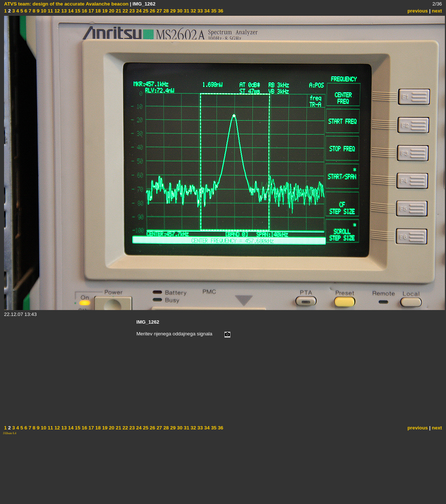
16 (84, 11)
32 (193, 11)
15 (77, 11)
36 (220, 11)
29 (172, 11)
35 (213, 11)
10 (43, 11)
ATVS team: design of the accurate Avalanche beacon (66, 4)
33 (200, 11)
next (437, 11)
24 (138, 11)
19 (104, 11)
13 (63, 11)
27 (159, 11)
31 (186, 11)
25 (145, 11)
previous (418, 11)
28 (166, 11)
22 (125, 11)
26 (152, 11)
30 (179, 11)
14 (70, 11)
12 (56, 11)
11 (50, 11)
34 (206, 11)
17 (91, 11)
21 (118, 11)
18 (98, 11)
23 (131, 11)
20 (111, 11)
